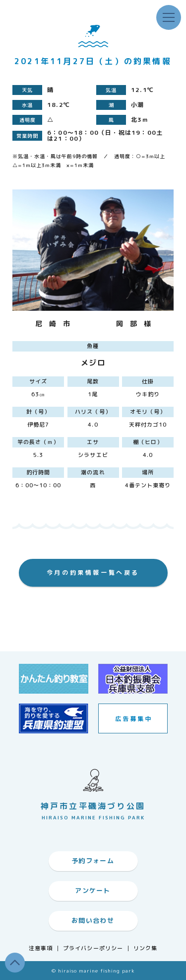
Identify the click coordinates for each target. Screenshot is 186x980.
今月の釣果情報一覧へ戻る (93, 573)
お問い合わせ (93, 920)
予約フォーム (93, 861)
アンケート (93, 891)
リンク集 (145, 948)
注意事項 (41, 948)
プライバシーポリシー (93, 948)
